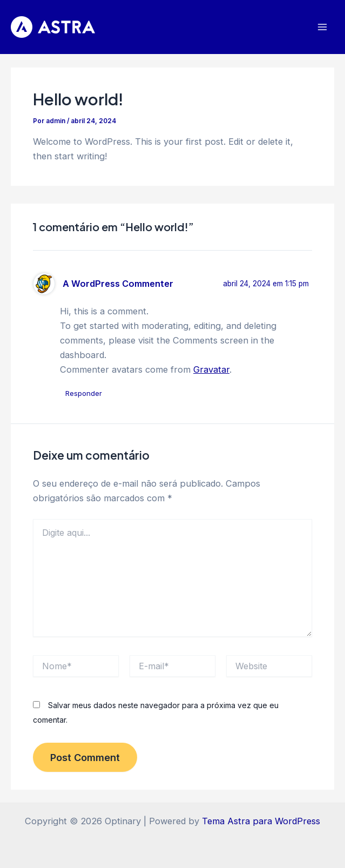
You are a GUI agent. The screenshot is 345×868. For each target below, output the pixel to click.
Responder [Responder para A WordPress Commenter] (84, 393)
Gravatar (211, 369)
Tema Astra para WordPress (261, 821)
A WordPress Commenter (118, 284)
